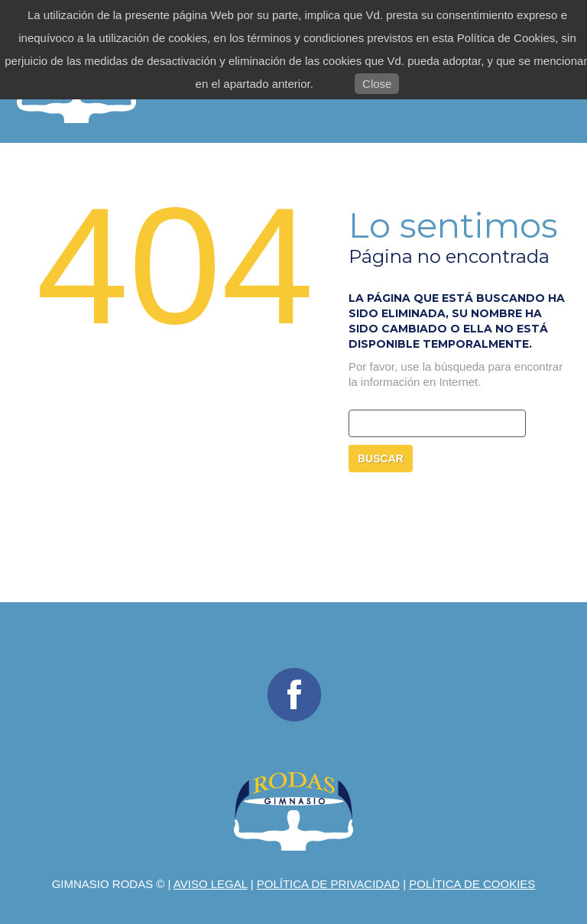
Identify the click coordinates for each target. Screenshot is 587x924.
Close (377, 84)
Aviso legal (211, 884)
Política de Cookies (472, 884)
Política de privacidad (328, 884)
